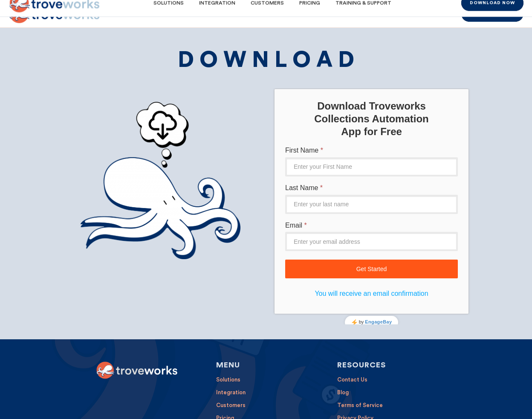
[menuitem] (166, 14)
